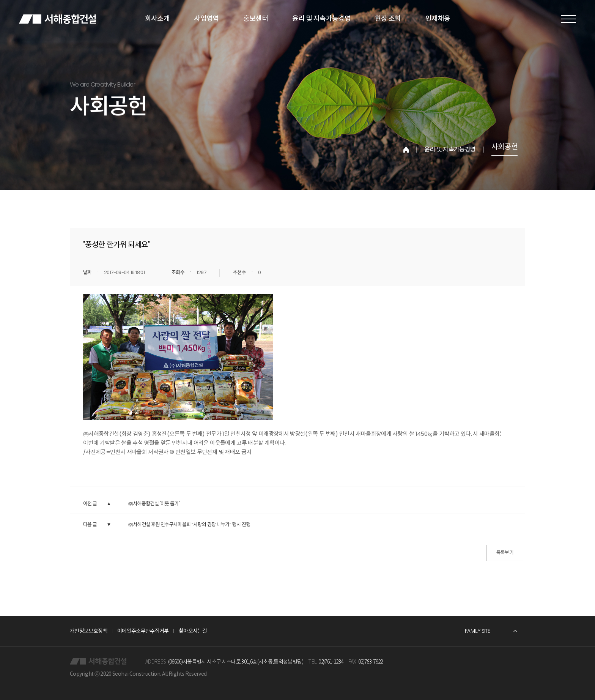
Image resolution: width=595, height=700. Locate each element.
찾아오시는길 (193, 631)
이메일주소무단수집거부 (143, 631)
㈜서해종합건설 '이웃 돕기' (154, 504)
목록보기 (505, 553)
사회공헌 (504, 147)
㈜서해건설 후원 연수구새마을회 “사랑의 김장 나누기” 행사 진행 (189, 524)
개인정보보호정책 (89, 631)
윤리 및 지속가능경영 (450, 150)
